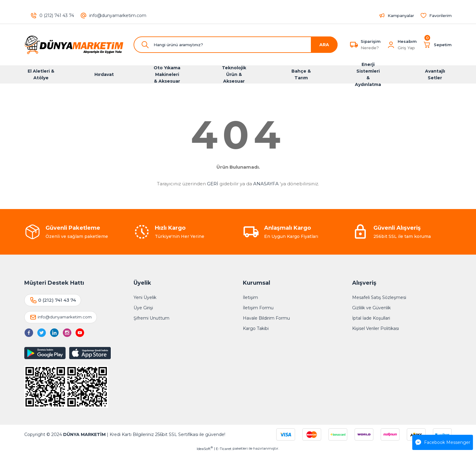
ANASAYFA (266, 184)
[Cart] (437, 45)
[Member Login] (391, 45)
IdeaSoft (205, 448)
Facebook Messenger (443, 442)
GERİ (213, 184)
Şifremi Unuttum (151, 318)
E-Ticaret (224, 449)
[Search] (236, 45)
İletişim (250, 297)
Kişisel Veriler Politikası (376, 328)
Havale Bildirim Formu (266, 318)
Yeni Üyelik (145, 297)
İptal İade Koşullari (371, 318)
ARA (324, 45)
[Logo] (74, 45)
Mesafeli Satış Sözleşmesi (379, 297)
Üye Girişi (143, 308)
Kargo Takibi (256, 328)
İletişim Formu (258, 308)
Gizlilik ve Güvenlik (371, 308)
